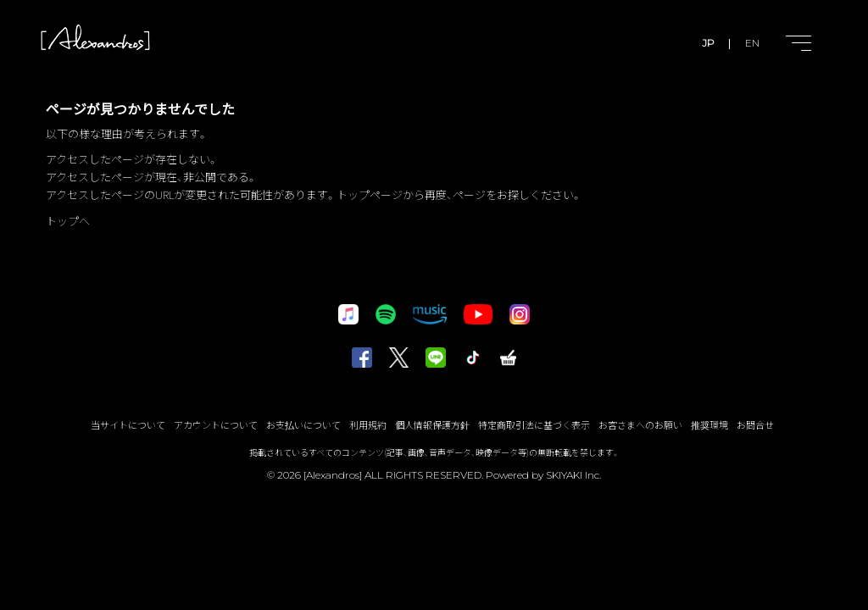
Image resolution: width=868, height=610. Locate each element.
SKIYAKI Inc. (573, 475)
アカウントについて (216, 424)
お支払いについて (303, 424)
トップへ (68, 221)
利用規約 (368, 424)
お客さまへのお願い (640, 424)
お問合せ (755, 424)
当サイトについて (128, 424)
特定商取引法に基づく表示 (534, 424)
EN (752, 43)
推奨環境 (709, 424)
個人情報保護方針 (432, 424)
